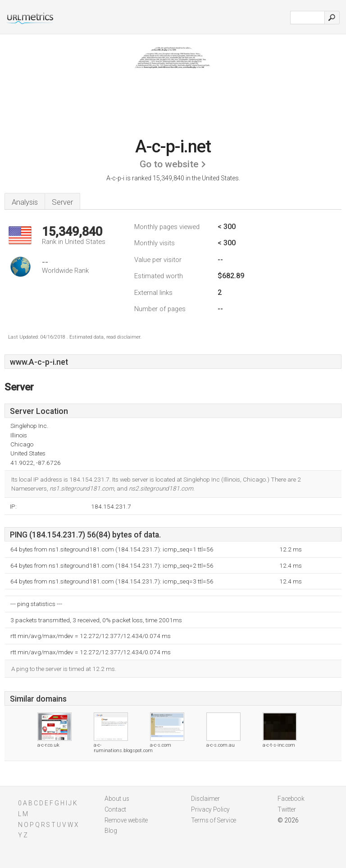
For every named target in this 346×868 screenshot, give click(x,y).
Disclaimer (205, 799)
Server (62, 202)
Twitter (287, 809)
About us (117, 799)
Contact (115, 809)
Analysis (25, 202)
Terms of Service (214, 820)
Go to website (169, 164)
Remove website (126, 820)
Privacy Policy (210, 809)
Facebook (291, 799)
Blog (111, 831)
